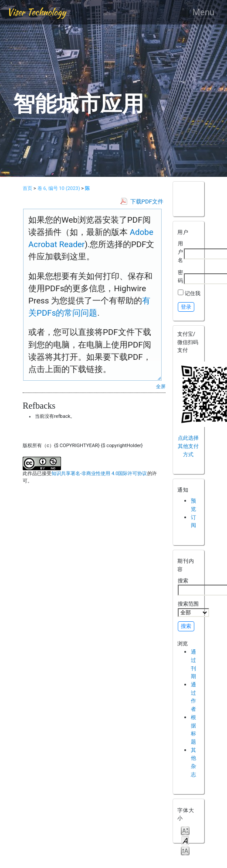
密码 (180, 276)
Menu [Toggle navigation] (203, 12)
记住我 (193, 293)
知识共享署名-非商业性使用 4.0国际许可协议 (99, 474)
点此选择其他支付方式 (188, 446)
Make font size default (185, 840)
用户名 (180, 251)
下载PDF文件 (147, 201)
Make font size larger (185, 850)
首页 (27, 188)
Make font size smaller (185, 830)
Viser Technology (36, 12)
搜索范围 (193, 609)
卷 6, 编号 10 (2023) (59, 188)
